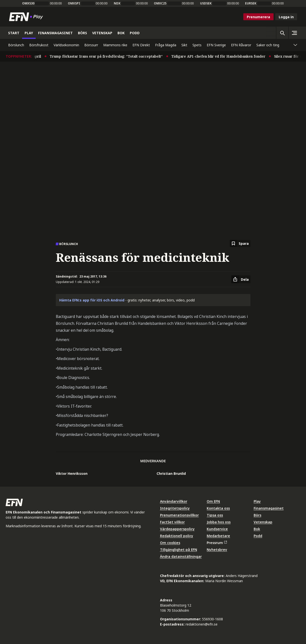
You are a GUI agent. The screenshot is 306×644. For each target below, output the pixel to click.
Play (257, 501)
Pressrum (217, 543)
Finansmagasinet (269, 508)
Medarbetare (218, 536)
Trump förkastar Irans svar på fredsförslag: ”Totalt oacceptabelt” (111, 56)
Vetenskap (263, 522)
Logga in (286, 17)
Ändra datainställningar (181, 556)
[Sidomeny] (294, 33)
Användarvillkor (174, 501)
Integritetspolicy (175, 508)
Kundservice (217, 529)
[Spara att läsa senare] (240, 243)
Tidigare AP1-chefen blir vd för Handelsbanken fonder (223, 56)
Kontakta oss (218, 508)
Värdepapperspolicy (177, 529)
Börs (257, 515)
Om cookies (170, 543)
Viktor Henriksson (72, 473)
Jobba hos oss (219, 522)
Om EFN (213, 501)
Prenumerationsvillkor (179, 515)
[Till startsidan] (27, 17)
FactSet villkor (172, 522)
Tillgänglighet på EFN (179, 550)
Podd (258, 536)
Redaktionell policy (177, 536)
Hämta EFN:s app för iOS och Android (92, 300)
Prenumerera (258, 17)
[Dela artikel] (241, 279)
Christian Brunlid (171, 473)
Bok (257, 529)
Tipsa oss (215, 515)
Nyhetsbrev (217, 550)
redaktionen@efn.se (202, 624)
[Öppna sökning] (282, 33)
